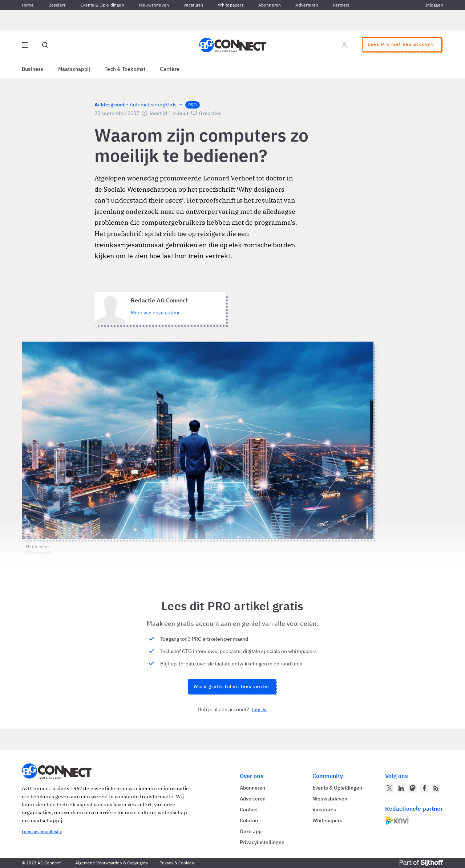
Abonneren (270, 5)
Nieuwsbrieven (154, 5)
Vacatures (193, 5)
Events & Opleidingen (102, 5)
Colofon (249, 820)
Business (33, 69)
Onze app (251, 831)
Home (28, 5)
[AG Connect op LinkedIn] (401, 788)
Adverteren (307, 5)
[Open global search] (45, 45)
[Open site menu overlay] (25, 45)
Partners (341, 5)
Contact (249, 810)
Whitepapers (231, 5)
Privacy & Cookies (177, 863)
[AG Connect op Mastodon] (413, 788)
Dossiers (57, 5)
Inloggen (434, 5)
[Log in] (344, 45)
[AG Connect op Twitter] (389, 788)
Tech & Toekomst (125, 69)
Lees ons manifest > (42, 832)
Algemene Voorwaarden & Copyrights (112, 863)
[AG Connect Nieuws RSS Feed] (436, 788)
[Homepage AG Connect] (232, 45)
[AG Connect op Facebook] (424, 788)
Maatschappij (74, 69)
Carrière (170, 69)
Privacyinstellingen (262, 842)
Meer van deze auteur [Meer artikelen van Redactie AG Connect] (155, 313)
